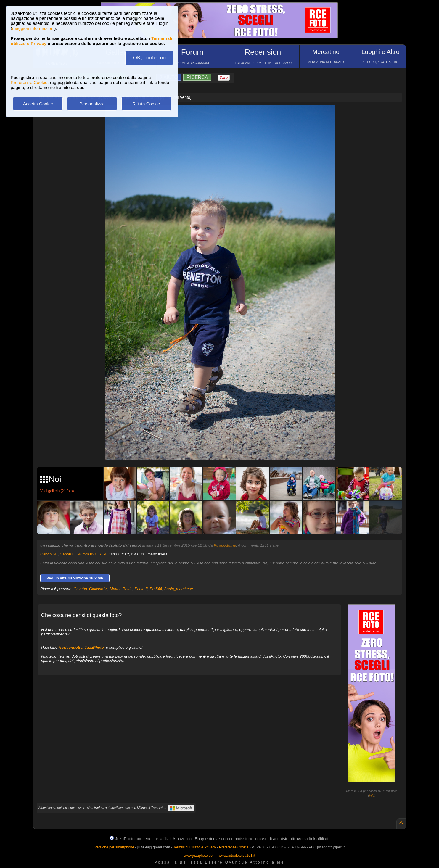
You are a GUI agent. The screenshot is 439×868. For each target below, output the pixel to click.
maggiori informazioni (33, 28)
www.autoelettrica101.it (237, 856)
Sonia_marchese (179, 589)
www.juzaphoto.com (200, 856)
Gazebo (80, 589)
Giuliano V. (98, 589)
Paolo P (141, 589)
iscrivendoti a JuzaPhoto (81, 647)
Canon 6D (49, 554)
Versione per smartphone (114, 847)
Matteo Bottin (121, 589)
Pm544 (156, 589)
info (372, 795)
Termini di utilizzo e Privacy (194, 847)
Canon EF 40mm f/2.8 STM (83, 554)
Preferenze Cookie (29, 82)
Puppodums (225, 545)
